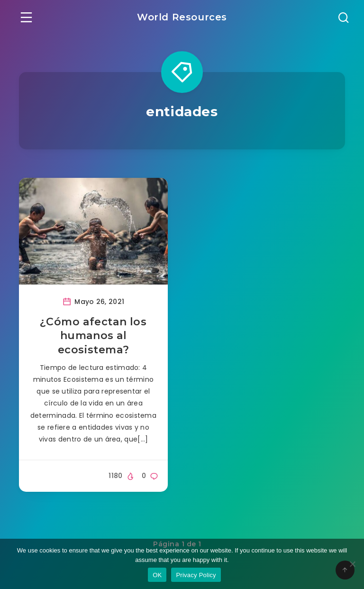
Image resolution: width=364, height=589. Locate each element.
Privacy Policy (196, 575)
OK (157, 575)
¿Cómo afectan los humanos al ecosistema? (93, 336)
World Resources (182, 17)
